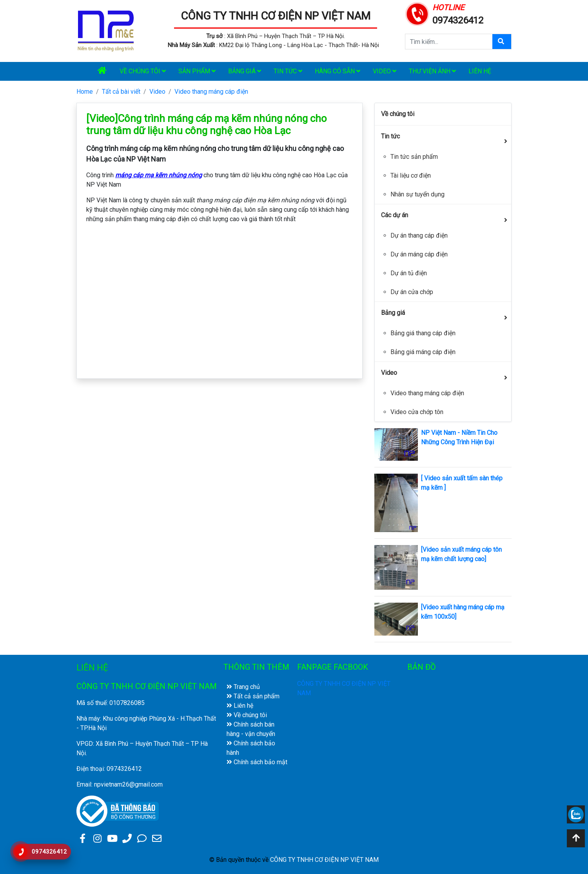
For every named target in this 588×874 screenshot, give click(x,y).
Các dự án (395, 215)
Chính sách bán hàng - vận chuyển (251, 729)
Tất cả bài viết (121, 92)
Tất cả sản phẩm (253, 696)
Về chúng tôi (143, 71)
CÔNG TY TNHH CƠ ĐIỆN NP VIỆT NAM (276, 16)
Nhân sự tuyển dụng (417, 194)
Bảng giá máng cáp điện (423, 352)
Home (85, 92)
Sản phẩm (197, 71)
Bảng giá (245, 71)
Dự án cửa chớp (412, 292)
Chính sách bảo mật (257, 762)
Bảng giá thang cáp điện (423, 333)
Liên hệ (480, 71)
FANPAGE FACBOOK (333, 667)
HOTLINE (448, 7)
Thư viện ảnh (432, 71)
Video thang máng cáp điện (211, 92)
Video (385, 71)
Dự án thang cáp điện (419, 235)
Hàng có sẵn (338, 71)
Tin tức (288, 71)
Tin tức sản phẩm (414, 157)
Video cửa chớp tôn (417, 412)
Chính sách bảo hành (251, 748)
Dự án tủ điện (409, 273)
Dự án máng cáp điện (419, 254)
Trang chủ (243, 687)
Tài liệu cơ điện (411, 175)
